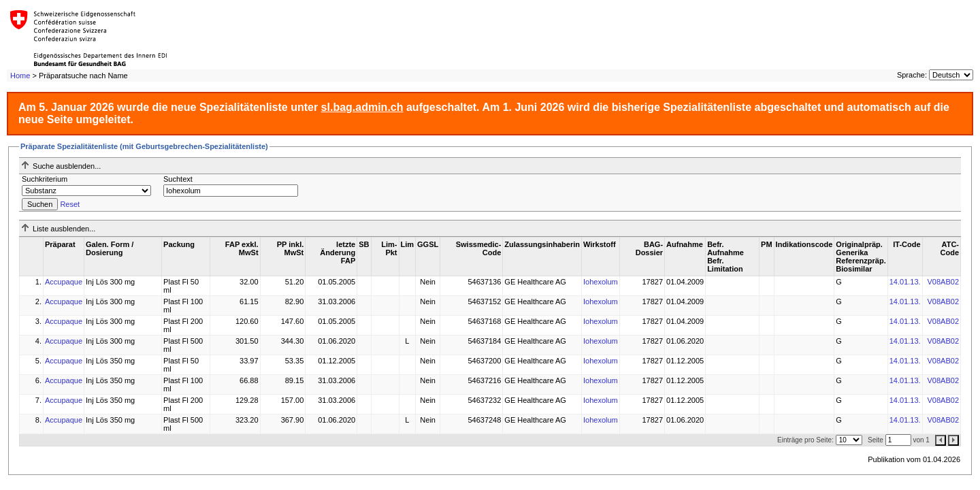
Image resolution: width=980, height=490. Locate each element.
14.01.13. (905, 282)
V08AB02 (943, 282)
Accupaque (64, 282)
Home (20, 76)
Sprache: (912, 75)
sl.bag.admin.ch (362, 107)
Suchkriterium (45, 179)
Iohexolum (601, 282)
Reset (70, 204)
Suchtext (178, 179)
